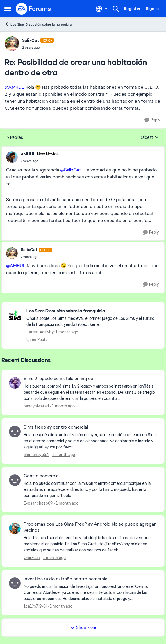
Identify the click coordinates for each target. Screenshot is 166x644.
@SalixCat (71, 170)
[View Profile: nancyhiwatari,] (15, 383)
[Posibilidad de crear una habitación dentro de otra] (38, 47)
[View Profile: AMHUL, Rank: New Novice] (12, 157)
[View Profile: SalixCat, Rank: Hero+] (12, 44)
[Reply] (152, 120)
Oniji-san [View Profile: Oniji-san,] (32, 558)
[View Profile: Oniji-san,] (15, 528)
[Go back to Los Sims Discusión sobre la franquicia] (92, 311)
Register (132, 9)
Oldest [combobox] (150, 138)
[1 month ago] (62, 406)
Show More (83, 627)
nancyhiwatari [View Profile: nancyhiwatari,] (36, 406)
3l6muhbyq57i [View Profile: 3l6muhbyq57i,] (36, 455)
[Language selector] (102, 9)
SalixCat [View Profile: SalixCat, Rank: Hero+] (31, 40)
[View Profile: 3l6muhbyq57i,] (15, 432)
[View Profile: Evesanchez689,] (15, 480)
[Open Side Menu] (8, 9)
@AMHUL (14, 87)
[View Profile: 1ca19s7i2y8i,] (15, 583)
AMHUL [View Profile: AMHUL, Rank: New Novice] (28, 154)
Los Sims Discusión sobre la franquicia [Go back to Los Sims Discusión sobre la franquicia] (38, 24)
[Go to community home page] (33, 9)
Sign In (152, 9)
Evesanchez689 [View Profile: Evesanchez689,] (38, 503)
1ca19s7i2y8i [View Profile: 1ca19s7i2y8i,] (35, 606)
